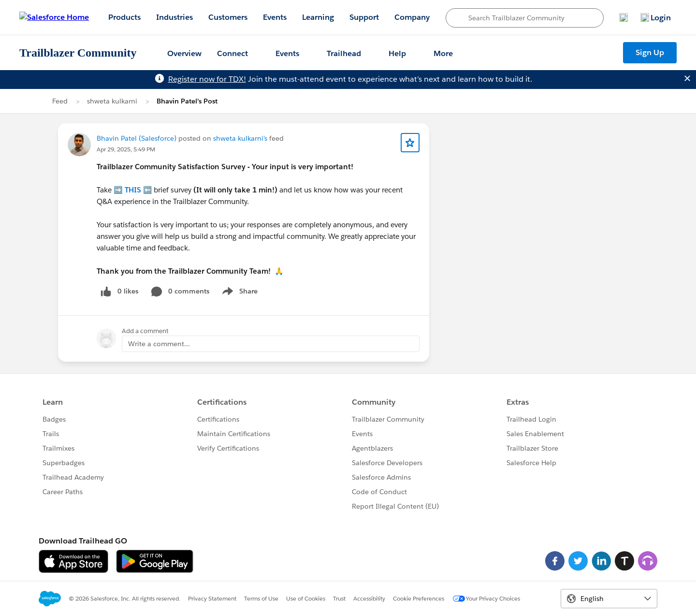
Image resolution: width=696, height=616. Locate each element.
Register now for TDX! (207, 79)
